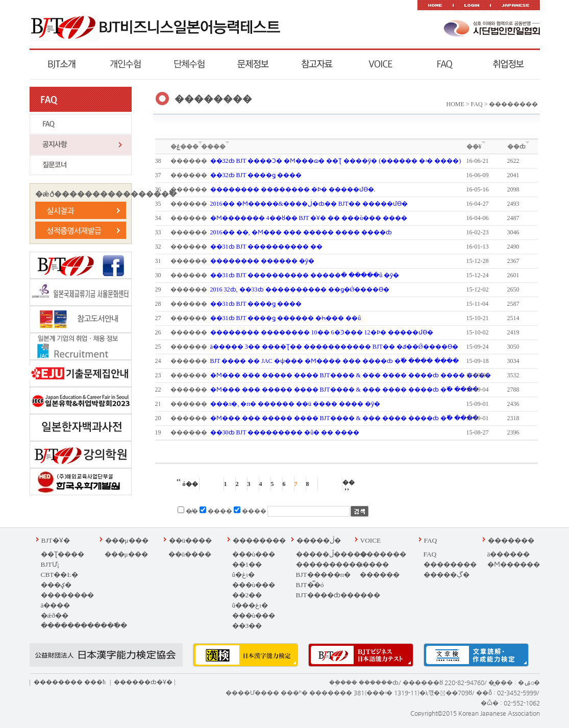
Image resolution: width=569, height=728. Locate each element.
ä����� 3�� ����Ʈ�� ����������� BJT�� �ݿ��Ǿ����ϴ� (334, 347)
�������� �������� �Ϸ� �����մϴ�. (293, 189)
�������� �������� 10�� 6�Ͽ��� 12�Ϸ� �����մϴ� (322, 332)
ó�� (187, 484)
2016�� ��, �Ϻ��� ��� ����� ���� (301, 232)
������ (380, 575)
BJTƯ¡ (50, 564)
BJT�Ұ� (56, 540)
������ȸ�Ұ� (143, 682)
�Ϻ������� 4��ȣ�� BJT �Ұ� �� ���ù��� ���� (309, 218)
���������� (329, 564)
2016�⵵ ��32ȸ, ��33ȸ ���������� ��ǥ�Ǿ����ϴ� (300, 289)
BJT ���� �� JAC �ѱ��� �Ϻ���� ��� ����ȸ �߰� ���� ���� (335, 361)
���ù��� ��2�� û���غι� (254, 595)
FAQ (431, 540)
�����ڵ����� (331, 554)
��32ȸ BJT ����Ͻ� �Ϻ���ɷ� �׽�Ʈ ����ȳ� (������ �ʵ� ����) (336, 161)
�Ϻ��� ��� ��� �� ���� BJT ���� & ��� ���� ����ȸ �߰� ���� (344, 390)
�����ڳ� (447, 575)
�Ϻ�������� (520, 564)
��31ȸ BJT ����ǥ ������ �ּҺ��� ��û (286, 318)
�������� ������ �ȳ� (262, 261)
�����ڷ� (319, 540)
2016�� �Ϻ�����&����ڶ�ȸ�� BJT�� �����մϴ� (309, 204)
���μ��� (127, 540)
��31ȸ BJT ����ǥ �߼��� (256, 304)
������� (383, 554)
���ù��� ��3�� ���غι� (254, 626)
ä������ (509, 554)
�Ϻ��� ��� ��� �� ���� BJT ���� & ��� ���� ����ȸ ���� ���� (351, 375)
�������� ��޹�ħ (70, 682)
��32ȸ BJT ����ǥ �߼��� (256, 175)
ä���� (56, 605)
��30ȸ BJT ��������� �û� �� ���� (285, 432)
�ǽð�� (55, 615)
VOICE (371, 540)
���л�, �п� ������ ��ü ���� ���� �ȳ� (295, 404)
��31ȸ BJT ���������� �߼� (267, 247)
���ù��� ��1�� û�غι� (254, 564)
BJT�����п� (323, 575)
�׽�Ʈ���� (63, 554)
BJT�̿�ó (310, 585)
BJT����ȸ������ (338, 595)
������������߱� (84, 626)
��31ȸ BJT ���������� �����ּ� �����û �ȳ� (305, 275)
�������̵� (67, 595)
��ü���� (191, 540)
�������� (259, 540)
